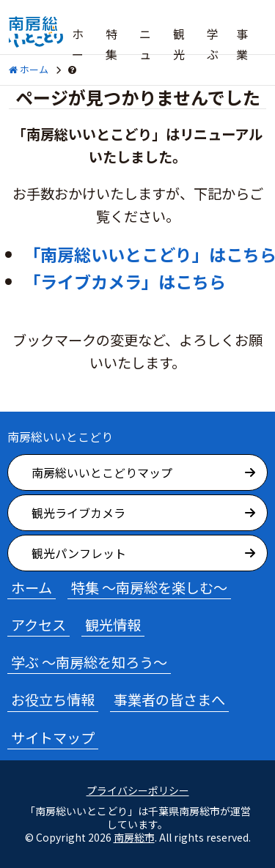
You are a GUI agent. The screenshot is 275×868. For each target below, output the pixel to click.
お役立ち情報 (53, 700)
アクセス (38, 625)
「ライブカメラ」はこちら (125, 281)
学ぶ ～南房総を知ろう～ (89, 662)
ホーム (78, 54)
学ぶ (213, 44)
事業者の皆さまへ (169, 700)
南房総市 (134, 837)
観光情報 (113, 625)
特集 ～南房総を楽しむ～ (149, 587)
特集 (111, 44)
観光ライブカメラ (78, 513)
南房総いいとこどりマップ (102, 472)
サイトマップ (53, 738)
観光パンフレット (79, 553)
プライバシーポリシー (138, 791)
